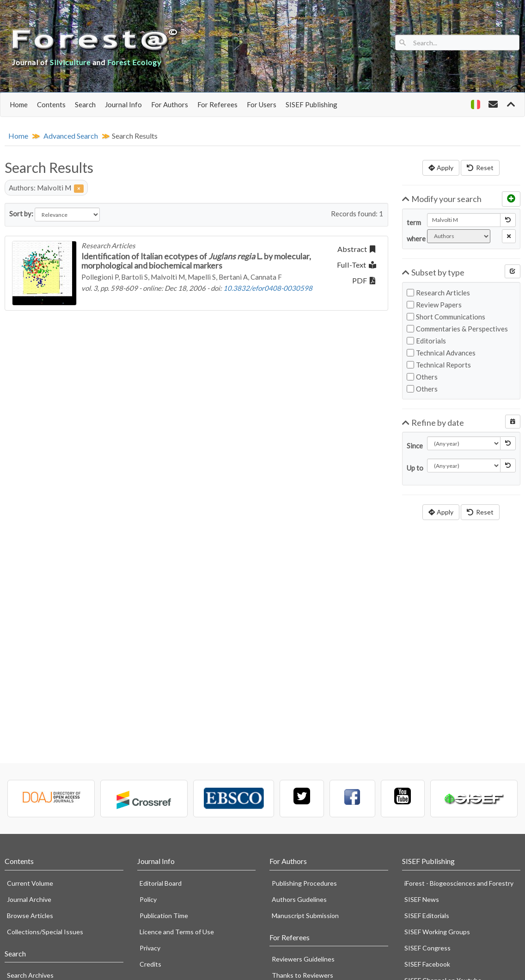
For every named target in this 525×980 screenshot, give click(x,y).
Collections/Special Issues (45, 932)
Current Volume (30, 883)
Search (85, 104)
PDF (364, 280)
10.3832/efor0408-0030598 (268, 288)
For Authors (170, 104)
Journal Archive (29, 899)
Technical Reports (439, 365)
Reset (480, 168)
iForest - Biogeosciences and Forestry (459, 883)
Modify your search (442, 199)
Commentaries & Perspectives (457, 329)
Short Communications (446, 317)
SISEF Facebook (427, 964)
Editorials (426, 341)
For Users (262, 104)
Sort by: (21, 214)
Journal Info (123, 104)
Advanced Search (71, 136)
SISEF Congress (427, 948)
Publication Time (164, 916)
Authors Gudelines (299, 899)
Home (19, 104)
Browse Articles (30, 916)
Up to (413, 468)
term (413, 222)
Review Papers (434, 305)
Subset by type (433, 272)
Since (413, 446)
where (413, 239)
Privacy (150, 948)
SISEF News (422, 899)
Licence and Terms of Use (177, 932)
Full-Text (357, 265)
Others (422, 377)
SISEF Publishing (311, 104)
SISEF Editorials (427, 916)
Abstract (356, 249)
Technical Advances (441, 353)
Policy (148, 899)
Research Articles (438, 293)
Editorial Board (161, 883)
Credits (150, 964)
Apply (441, 168)
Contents (51, 104)
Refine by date (433, 423)
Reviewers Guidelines (303, 959)
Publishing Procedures (304, 883)
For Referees (217, 104)
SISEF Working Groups (437, 932)
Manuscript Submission (305, 916)
